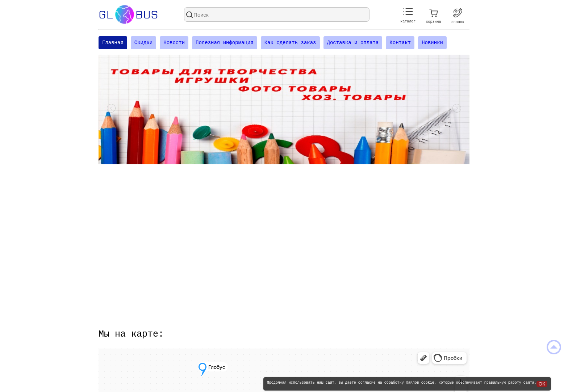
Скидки (143, 43)
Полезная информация (225, 43)
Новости (174, 43)
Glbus (128, 14)
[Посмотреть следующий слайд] (457, 110)
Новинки (432, 43)
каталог (408, 16)
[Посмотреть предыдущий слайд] (111, 110)
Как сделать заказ (290, 43)
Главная (113, 43)
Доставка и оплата (353, 43)
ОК (542, 384)
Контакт (400, 43)
